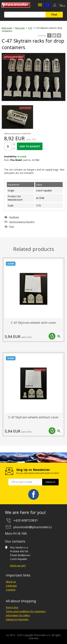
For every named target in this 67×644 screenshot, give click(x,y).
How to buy (12, 607)
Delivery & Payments (17, 619)
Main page (7, 28)
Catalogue (11, 586)
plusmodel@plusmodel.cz (33, 527)
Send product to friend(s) (22, 222)
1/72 (30, 28)
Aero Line (20, 28)
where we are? (18, 566)
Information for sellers (18, 615)
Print (11, 226)
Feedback (14, 217)
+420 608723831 (26, 520)
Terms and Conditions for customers (26, 611)
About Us (11, 582)
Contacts (11, 590)
